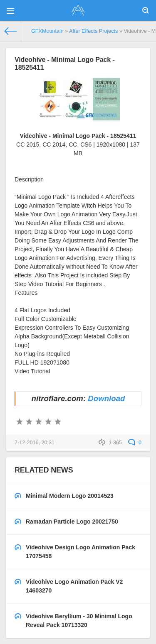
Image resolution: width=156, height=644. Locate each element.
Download (106, 398)
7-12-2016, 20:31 (35, 443)
